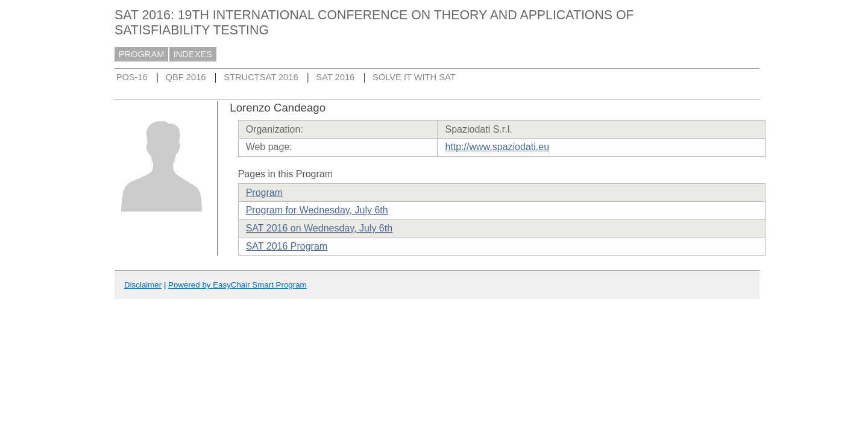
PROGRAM (142, 54)
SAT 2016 (335, 77)
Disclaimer (143, 285)
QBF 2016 (186, 77)
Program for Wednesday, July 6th (317, 210)
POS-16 (132, 77)
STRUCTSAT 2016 (261, 77)
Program (264, 193)
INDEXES (193, 54)
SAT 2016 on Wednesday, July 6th (319, 228)
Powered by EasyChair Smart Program (237, 285)
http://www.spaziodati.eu (497, 147)
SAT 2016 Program (287, 246)
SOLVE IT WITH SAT (414, 77)
